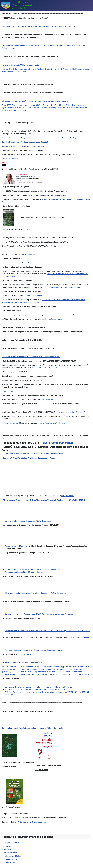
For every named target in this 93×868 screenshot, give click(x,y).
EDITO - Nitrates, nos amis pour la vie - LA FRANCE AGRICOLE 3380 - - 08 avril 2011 (36, 689)
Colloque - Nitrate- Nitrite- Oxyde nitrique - (39, 614)
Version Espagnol (59, 423)
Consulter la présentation (11, 276)
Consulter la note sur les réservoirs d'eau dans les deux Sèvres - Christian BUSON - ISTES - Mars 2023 (39, 26)
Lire (54, 319)
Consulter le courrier (35, 296)
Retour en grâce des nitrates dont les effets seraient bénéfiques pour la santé (34, 650)
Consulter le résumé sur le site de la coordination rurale (67, 274)
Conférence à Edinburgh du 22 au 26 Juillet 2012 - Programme (28, 521)
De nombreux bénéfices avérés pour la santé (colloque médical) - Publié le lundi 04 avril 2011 (39, 687)
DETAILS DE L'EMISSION (41, 368)
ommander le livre (28, 255)
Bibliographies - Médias (12, 856)
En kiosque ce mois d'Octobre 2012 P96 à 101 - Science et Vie (27, 454)
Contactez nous (9, 863)
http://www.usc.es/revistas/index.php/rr (71, 412)
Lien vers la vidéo (8, 391)
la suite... (59, 319)
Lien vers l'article (47, 400)
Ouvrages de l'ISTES (11, 859)
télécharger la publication (57, 443)
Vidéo (68, 191)
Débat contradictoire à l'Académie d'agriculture (22, 593)
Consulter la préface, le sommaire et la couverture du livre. (23, 357)
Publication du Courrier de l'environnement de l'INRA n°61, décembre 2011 (32, 570)
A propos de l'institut (11, 843)
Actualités (7, 846)
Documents (45, 593)
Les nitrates (8, 849)
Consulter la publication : (25, 142)
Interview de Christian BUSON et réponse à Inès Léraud (22, 65)
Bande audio (62, 593)
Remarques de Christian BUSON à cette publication (24, 572)
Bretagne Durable (68, 496)
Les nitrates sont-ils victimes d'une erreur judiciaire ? (24, 631)
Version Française (45, 423)
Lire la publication (11, 423)
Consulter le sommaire (58, 454)
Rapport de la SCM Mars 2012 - (17, 546)
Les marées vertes (10, 853)
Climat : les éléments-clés (37, 263)
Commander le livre (52, 357)
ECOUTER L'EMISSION (10, 159)
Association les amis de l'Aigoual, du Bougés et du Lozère (23, 146)
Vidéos (53, 593)
